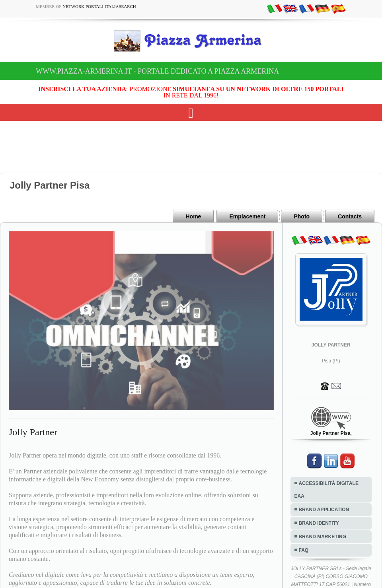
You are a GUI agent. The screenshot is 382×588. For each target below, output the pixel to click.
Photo (302, 216)
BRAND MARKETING (323, 537)
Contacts (350, 216)
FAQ (304, 550)
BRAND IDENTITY (319, 523)
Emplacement (247, 216)
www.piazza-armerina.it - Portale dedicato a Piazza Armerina (157, 71)
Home (193, 216)
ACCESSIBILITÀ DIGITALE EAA (326, 490)
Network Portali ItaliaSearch (99, 6)
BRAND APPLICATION (324, 510)
